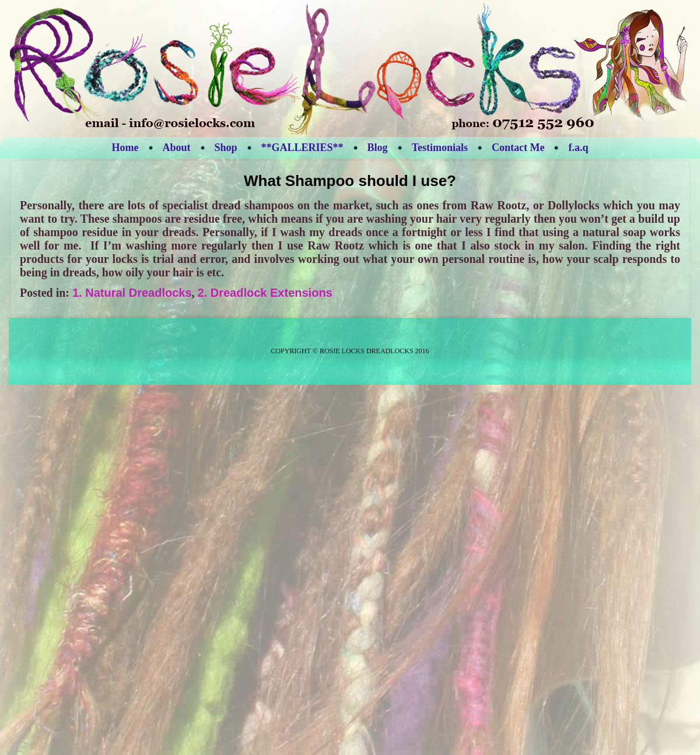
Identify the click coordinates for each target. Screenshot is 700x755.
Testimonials (440, 148)
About (177, 148)
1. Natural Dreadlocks (132, 293)
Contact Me (518, 148)
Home (125, 148)
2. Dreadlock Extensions (265, 293)
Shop (226, 148)
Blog (378, 148)
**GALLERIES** (302, 148)
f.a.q (578, 148)
